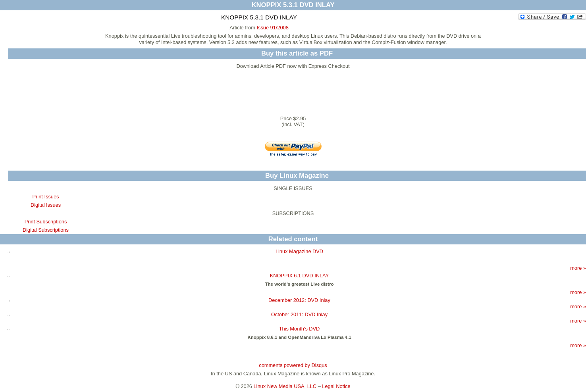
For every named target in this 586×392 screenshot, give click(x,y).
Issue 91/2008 (272, 28)
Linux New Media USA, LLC (285, 386)
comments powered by (293, 365)
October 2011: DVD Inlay (299, 314)
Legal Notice (336, 386)
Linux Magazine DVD (299, 251)
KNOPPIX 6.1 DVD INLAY (299, 276)
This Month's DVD (300, 329)
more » (578, 268)
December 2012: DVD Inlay (299, 300)
